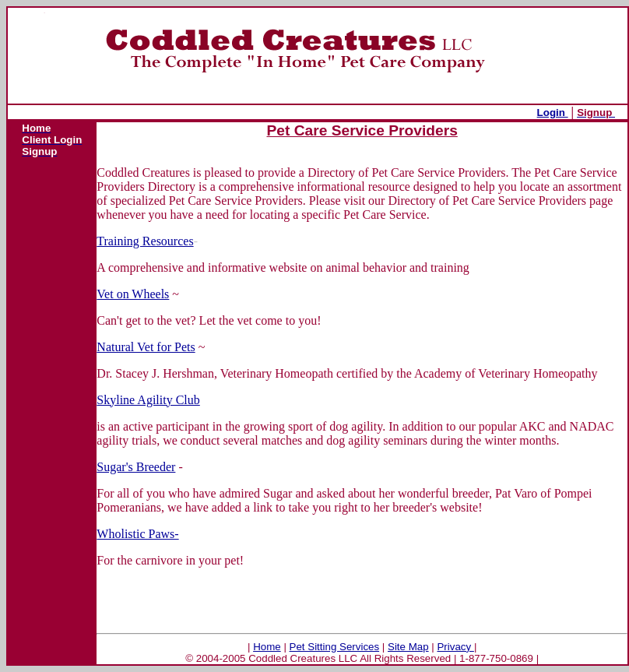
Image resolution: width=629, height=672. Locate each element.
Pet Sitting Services (335, 647)
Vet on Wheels (133, 294)
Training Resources (145, 241)
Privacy (455, 647)
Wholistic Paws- (137, 534)
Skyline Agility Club (148, 400)
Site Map (408, 647)
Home (267, 647)
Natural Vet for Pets (146, 347)
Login (553, 113)
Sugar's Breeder (136, 467)
